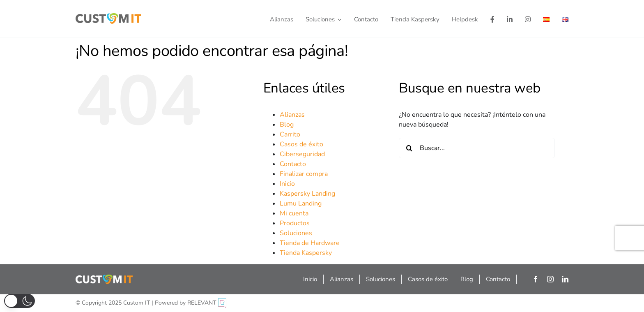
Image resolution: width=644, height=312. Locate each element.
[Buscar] (409, 148)
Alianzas (292, 115)
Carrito (290, 134)
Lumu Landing (301, 203)
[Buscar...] (477, 148)
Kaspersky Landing (307, 194)
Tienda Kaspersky (306, 253)
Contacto (293, 164)
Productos (295, 223)
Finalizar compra (304, 174)
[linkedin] (565, 279)
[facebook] (536, 279)
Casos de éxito (301, 144)
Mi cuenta (294, 213)
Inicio (287, 184)
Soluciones (296, 233)
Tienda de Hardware (310, 243)
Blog (287, 125)
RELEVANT (207, 303)
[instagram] (550, 279)
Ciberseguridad (302, 154)
